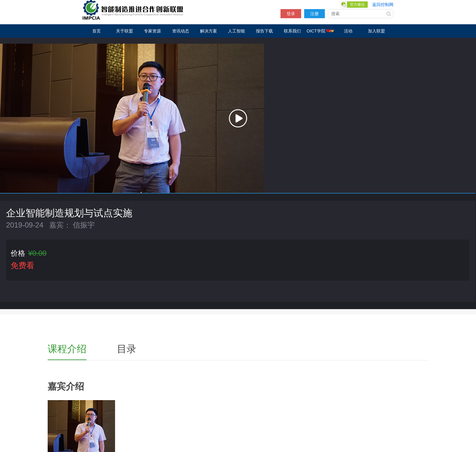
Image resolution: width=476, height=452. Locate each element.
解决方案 (209, 31)
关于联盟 (124, 31)
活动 (348, 31)
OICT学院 (320, 31)
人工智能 (236, 31)
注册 (314, 14)
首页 (97, 31)
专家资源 (152, 31)
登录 (291, 14)
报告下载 (264, 31)
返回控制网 (383, 5)
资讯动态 (181, 31)
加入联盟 (376, 31)
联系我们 (292, 31)
